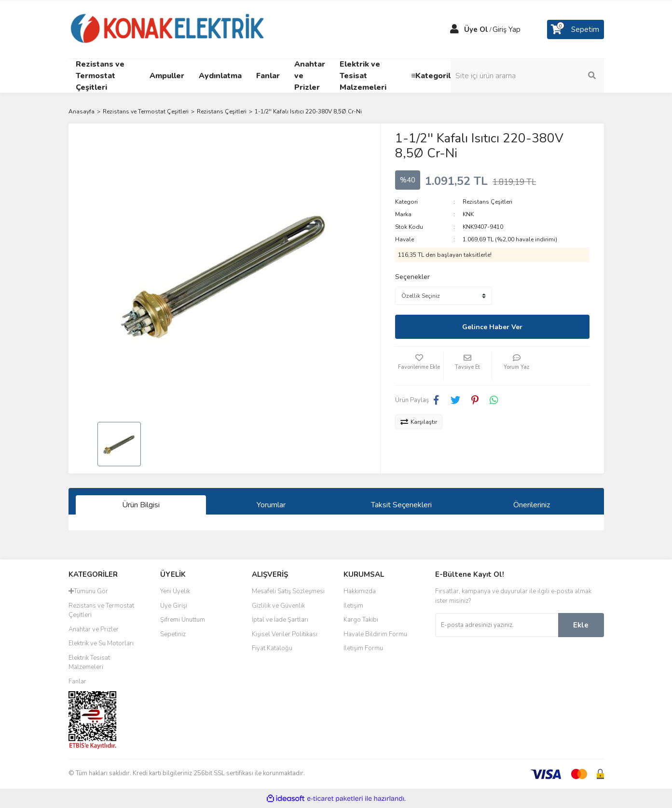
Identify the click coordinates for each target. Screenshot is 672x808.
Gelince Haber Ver (492, 327)
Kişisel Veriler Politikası (285, 634)
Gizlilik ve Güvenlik (278, 606)
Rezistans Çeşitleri (487, 202)
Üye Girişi (174, 606)
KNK (468, 214)
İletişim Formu (363, 648)
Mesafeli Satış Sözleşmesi (288, 591)
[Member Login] (454, 29)
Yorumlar (271, 505)
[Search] (539, 76)
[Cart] (576, 29)
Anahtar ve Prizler (94, 629)
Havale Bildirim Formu (375, 634)
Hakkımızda (360, 591)
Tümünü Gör (88, 591)
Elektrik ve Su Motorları (101, 643)
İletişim (353, 606)
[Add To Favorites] (419, 366)
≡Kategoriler (435, 76)
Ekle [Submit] (581, 625)
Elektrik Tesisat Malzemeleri (89, 663)
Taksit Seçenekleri (401, 505)
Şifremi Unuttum (183, 620)
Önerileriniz (532, 505)
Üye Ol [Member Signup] (476, 29)
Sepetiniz (173, 634)
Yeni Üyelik (175, 591)
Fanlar (77, 682)
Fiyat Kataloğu (272, 648)
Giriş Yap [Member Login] (507, 29)
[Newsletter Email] (497, 625)
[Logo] (168, 29)
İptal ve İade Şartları (280, 620)
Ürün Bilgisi (141, 505)
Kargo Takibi (361, 620)
